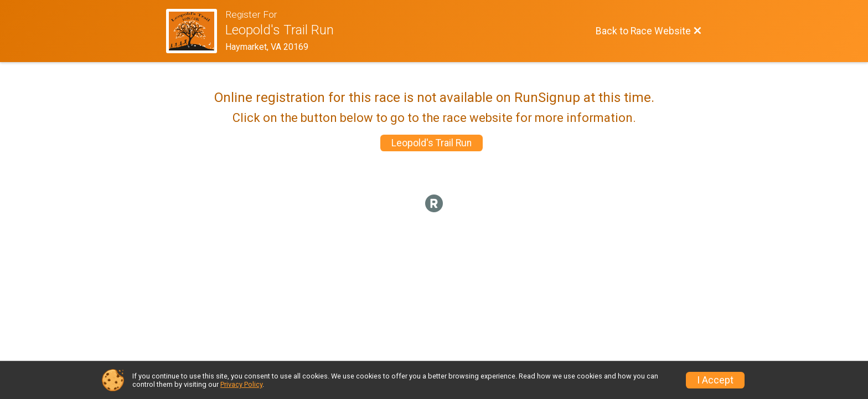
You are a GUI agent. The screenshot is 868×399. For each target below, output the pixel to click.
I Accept (715, 380)
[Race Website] (196, 31)
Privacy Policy (241, 384)
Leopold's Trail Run (432, 143)
